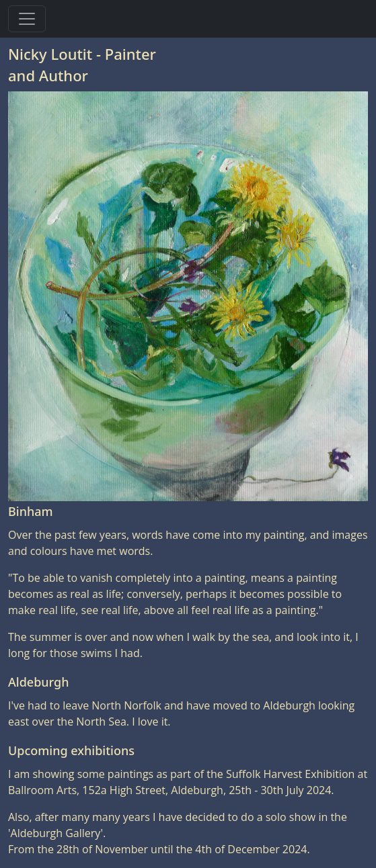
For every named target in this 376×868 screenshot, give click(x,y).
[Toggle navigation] (27, 19)
